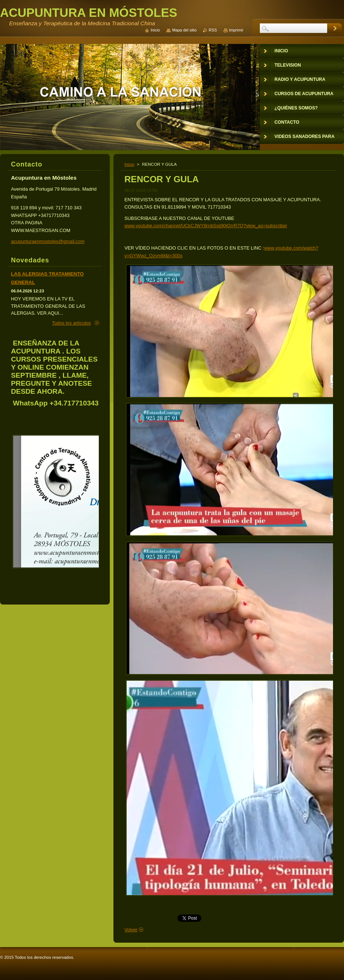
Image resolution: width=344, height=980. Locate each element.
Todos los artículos (71, 323)
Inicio (129, 164)
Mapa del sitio (184, 30)
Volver (131, 930)
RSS (213, 30)
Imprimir (236, 30)
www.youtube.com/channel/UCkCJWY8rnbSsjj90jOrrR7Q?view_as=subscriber (206, 226)
